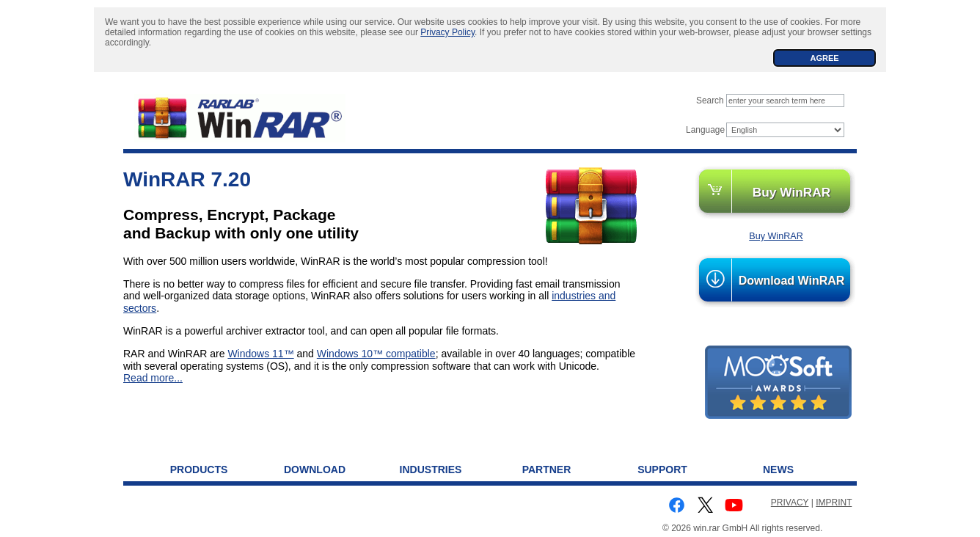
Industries (431, 470)
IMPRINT (834, 503)
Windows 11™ (260, 354)
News (778, 470)
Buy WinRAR (792, 192)
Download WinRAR (792, 281)
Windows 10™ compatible (376, 354)
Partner (547, 470)
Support (662, 470)
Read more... (153, 378)
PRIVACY (790, 503)
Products (199, 470)
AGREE (824, 58)
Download (315, 470)
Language (705, 130)
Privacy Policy (447, 32)
